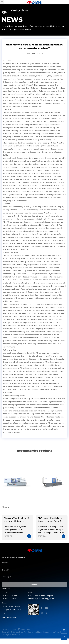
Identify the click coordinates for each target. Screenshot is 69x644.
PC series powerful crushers (15, 64)
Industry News (21, 26)
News (11, 26)
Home (4, 26)
